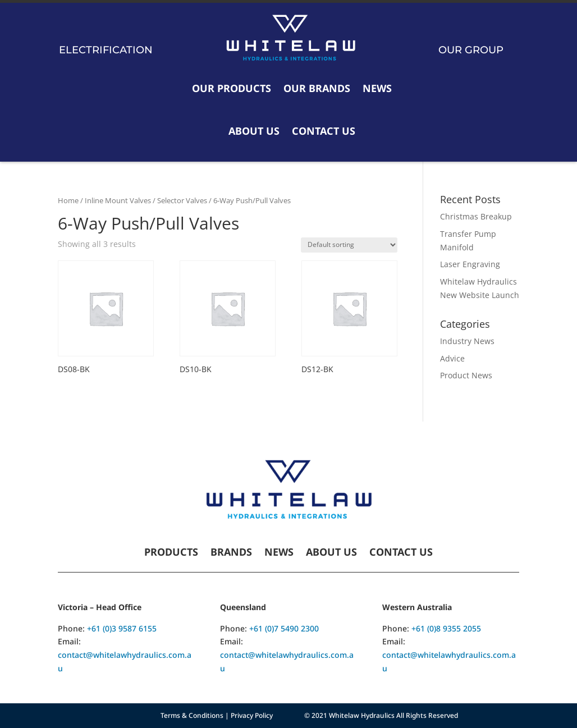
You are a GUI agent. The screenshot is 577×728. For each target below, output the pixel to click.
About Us (254, 131)
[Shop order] (349, 245)
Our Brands (317, 88)
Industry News (467, 341)
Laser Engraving (470, 264)
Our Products (232, 88)
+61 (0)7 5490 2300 (284, 628)
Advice (452, 358)
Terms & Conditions (192, 715)
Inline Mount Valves (118, 200)
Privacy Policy (252, 715)
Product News (466, 375)
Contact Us (324, 131)
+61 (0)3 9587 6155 (122, 628)
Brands (231, 553)
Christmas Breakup (476, 216)
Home (68, 200)
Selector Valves (182, 200)
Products (171, 553)
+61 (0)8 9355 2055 (446, 628)
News (377, 88)
